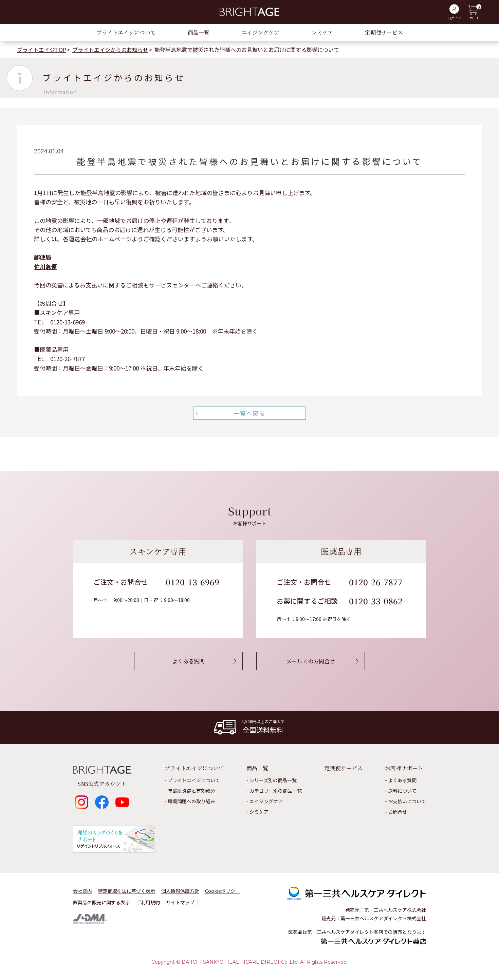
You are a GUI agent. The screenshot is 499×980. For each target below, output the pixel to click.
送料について (402, 791)
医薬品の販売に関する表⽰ (101, 902)
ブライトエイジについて (126, 32)
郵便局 (43, 257)
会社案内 (82, 891)
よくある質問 (402, 780)
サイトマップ (180, 902)
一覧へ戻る (249, 413)
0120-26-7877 (376, 582)
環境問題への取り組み (191, 801)
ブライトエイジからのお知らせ (110, 50)
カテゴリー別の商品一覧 (276, 791)
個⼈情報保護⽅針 (180, 891)
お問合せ (398, 812)
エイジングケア (260, 32)
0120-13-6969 (192, 582)
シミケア (322, 32)
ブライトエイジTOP (42, 50)
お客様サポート (404, 768)
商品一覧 (199, 32)
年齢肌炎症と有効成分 (191, 791)
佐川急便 (45, 267)
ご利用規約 (148, 902)
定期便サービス (384, 32)
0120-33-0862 (376, 601)
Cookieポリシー (223, 891)
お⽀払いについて (407, 801)
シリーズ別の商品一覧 (273, 780)
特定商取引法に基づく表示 (127, 891)
